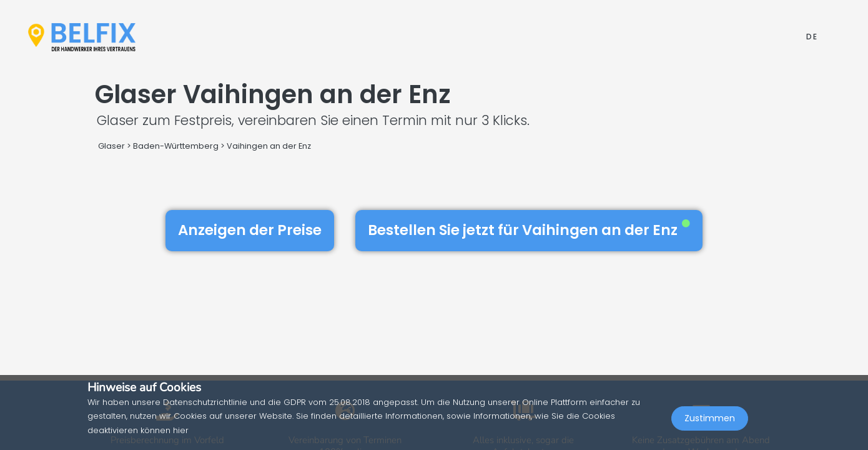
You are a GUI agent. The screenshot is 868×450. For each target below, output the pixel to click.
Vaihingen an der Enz (269, 146)
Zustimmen (710, 422)
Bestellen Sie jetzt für (529, 230)
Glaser (111, 146)
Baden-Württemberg (176, 146)
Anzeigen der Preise (250, 230)
